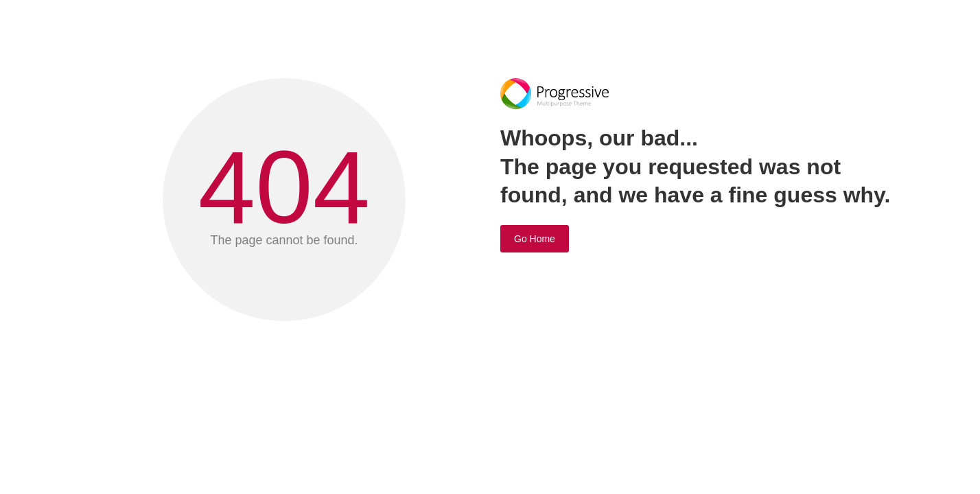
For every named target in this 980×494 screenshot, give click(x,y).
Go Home (535, 239)
